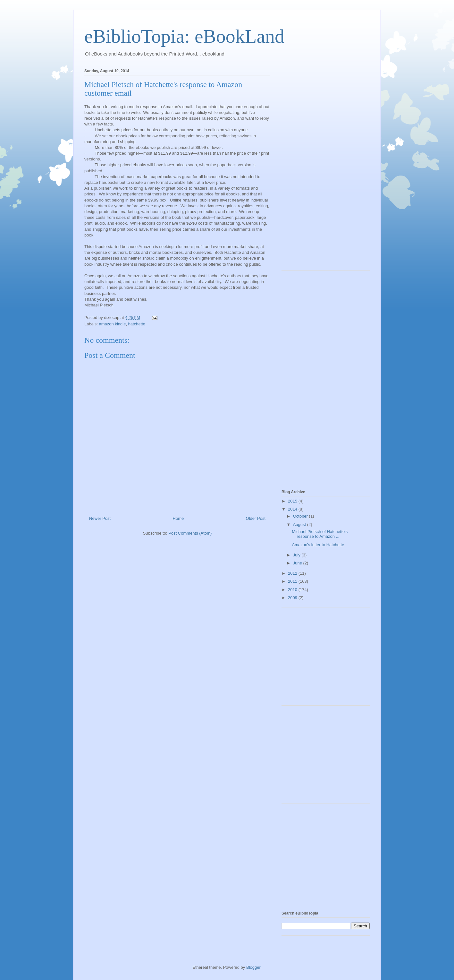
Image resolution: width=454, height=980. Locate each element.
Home (178, 518)
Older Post (256, 518)
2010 (293, 590)
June (298, 563)
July (297, 555)
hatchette (137, 324)
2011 (293, 581)
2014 (293, 509)
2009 (293, 598)
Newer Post (100, 518)
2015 (293, 501)
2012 (293, 573)
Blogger (253, 967)
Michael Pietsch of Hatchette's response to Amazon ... (320, 534)
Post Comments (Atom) (190, 533)
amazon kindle (113, 324)
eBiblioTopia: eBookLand (184, 36)
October (301, 516)
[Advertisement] (307, 168)
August (300, 524)
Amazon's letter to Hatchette (318, 545)
